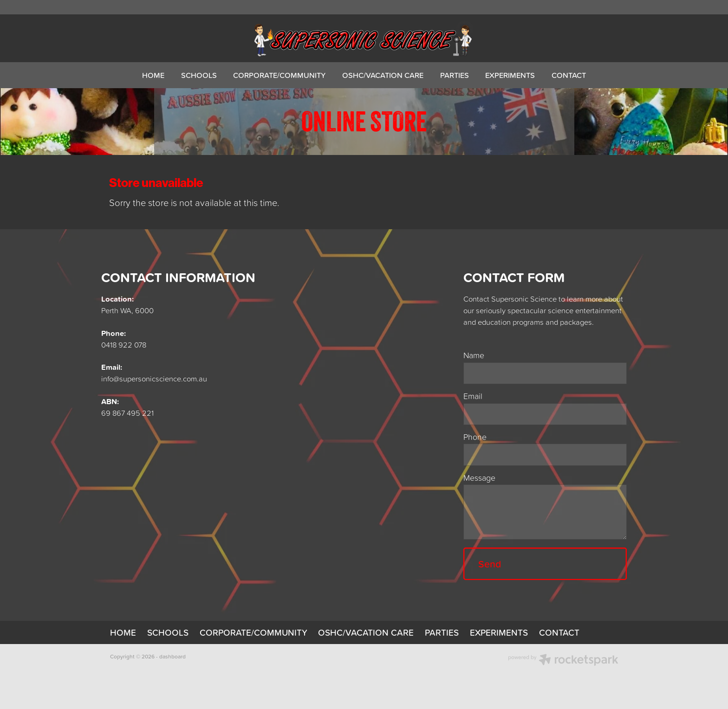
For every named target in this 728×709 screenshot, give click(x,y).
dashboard (172, 656)
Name (474, 355)
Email (473, 396)
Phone (475, 437)
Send (490, 564)
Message (479, 478)
